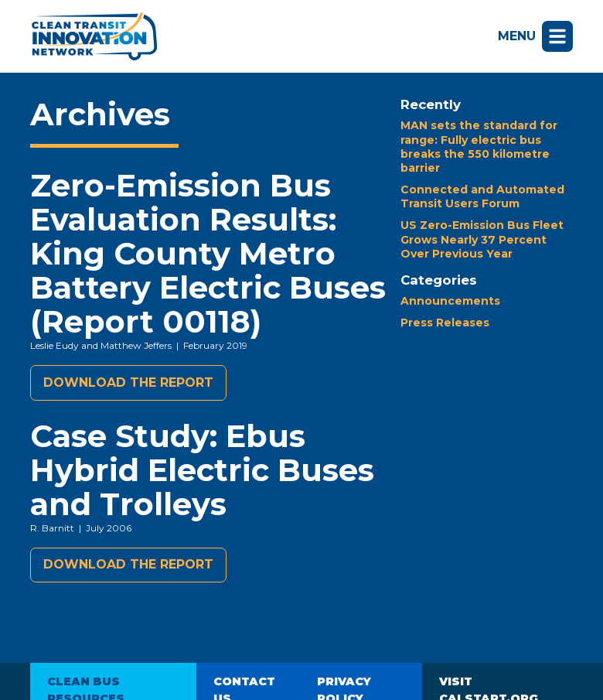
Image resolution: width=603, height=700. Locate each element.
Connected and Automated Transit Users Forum (482, 196)
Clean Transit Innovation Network (94, 36)
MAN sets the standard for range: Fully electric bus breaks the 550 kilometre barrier (479, 147)
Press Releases (445, 323)
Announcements (450, 301)
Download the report (128, 382)
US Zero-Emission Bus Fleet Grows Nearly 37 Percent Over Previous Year (482, 239)
